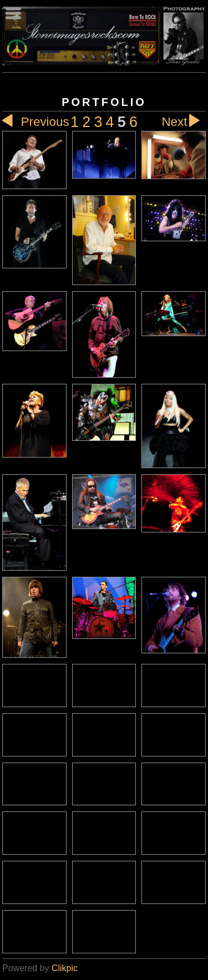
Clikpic (65, 968)
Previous (36, 122)
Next (184, 122)
